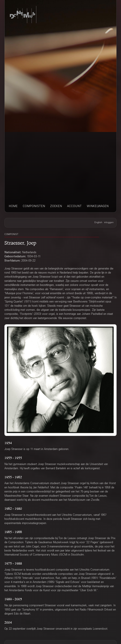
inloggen (109, 223)
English (98, 223)
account (74, 206)
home (13, 206)
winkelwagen (98, 206)
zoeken (56, 206)
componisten (34, 206)
